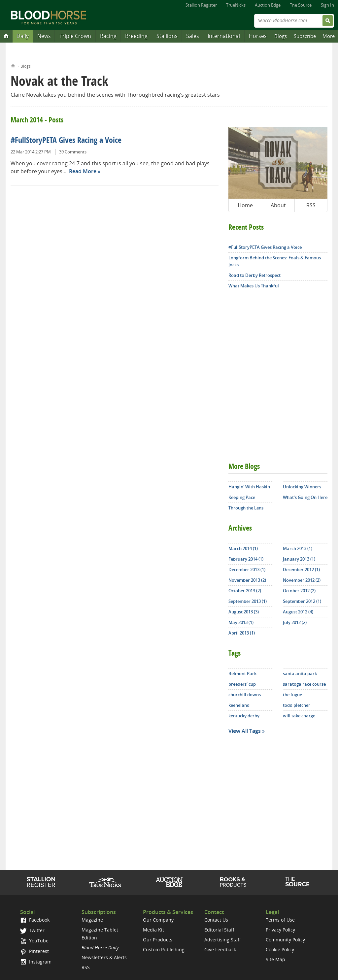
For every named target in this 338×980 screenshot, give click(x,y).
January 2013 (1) (299, 559)
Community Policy (285, 940)
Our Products (158, 940)
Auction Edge (268, 5)
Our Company (158, 920)
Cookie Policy (280, 949)
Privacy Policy (280, 930)
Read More (83, 171)
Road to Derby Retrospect (254, 275)
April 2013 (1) (242, 633)
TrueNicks (236, 5)
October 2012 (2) (299, 591)
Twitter (32, 930)
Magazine (92, 920)
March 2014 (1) (243, 548)
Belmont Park (242, 673)
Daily (23, 36)
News (44, 36)
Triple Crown (75, 36)
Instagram (36, 962)
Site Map (275, 959)
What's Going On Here (305, 497)
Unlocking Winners (302, 487)
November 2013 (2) (247, 580)
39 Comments (73, 152)
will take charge (299, 716)
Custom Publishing (164, 949)
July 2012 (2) (295, 622)
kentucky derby (244, 716)
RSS (311, 205)
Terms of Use (280, 920)
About (278, 205)
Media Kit (153, 930)
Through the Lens (246, 508)
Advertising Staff (223, 940)
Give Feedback (220, 949)
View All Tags (245, 731)
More (329, 36)
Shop (233, 882)
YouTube (34, 941)
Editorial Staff (219, 930)
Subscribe (305, 36)
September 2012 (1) (302, 601)
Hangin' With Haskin (249, 487)
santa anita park (300, 673)
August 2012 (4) (298, 612)
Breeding (136, 36)
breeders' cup (242, 684)
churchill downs (245, 695)
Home (13, 65)
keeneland (239, 705)
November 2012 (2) (302, 580)
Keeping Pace (242, 497)
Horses (258, 36)
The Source (301, 5)
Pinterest (34, 951)
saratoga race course (304, 684)
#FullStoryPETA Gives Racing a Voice (66, 141)
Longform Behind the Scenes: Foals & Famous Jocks (275, 261)
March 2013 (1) (298, 548)
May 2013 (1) (241, 622)
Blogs (281, 36)
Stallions (167, 36)
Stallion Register (201, 5)
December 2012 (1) (301, 570)
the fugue (292, 695)
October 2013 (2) (245, 591)
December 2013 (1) (247, 570)
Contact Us (216, 920)
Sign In (327, 5)
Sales (193, 36)
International (224, 36)
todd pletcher (297, 705)
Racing (108, 36)
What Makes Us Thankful (254, 286)
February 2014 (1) (246, 559)
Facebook (35, 920)
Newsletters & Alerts (104, 957)
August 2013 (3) (244, 612)
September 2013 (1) (248, 601)
